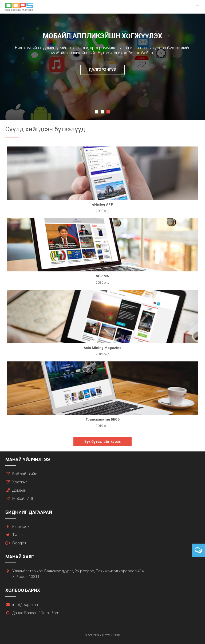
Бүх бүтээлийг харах (102, 442)
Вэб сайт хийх (25, 474)
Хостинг (20, 482)
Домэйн (19, 490)
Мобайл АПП (23, 499)
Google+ (19, 543)
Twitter (18, 535)
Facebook (21, 527)
